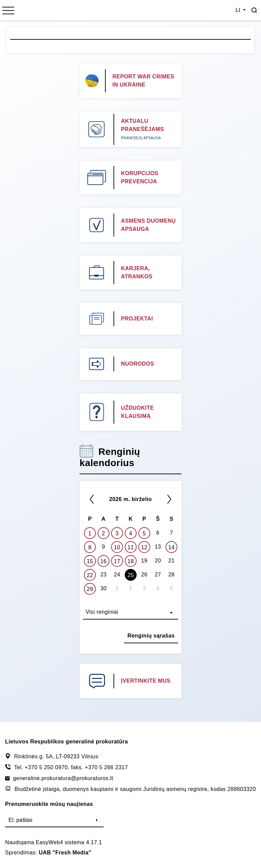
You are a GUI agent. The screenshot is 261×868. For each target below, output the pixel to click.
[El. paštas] (48, 820)
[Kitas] (169, 499)
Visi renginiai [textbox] (102, 612)
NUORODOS (137, 364)
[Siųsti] (97, 820)
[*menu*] (8, 11)
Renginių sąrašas (151, 636)
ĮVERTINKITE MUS (146, 681)
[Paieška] (254, 10)
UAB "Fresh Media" (65, 853)
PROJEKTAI (137, 319)
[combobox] (130, 613)
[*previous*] (92, 499)
